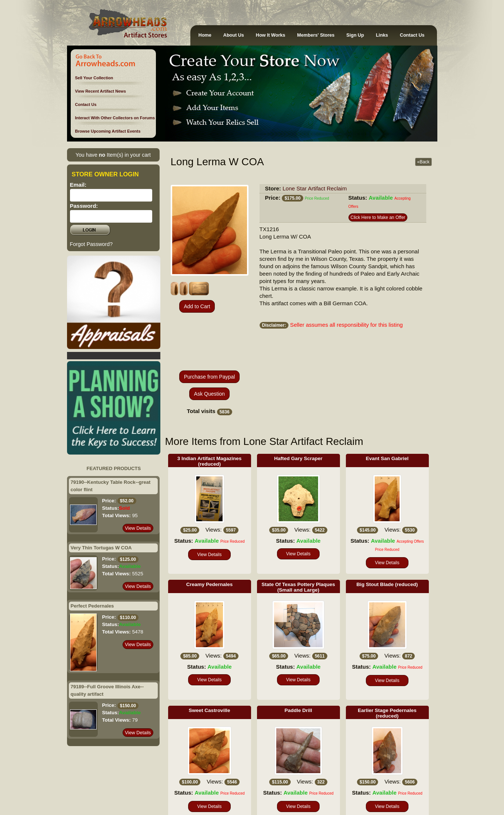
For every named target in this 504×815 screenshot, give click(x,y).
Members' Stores (316, 35)
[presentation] (210, 342)
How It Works (271, 35)
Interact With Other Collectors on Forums (115, 118)
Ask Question (209, 394)
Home (205, 35)
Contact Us (412, 35)
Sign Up (355, 35)
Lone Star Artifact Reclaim (315, 188)
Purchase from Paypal (210, 377)
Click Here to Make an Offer (378, 217)
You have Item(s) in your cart (113, 155)
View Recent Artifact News (101, 91)
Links (382, 35)
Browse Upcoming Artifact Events (108, 131)
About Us (234, 35)
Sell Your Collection (94, 78)
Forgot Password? (91, 244)
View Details (138, 528)
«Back (423, 162)
